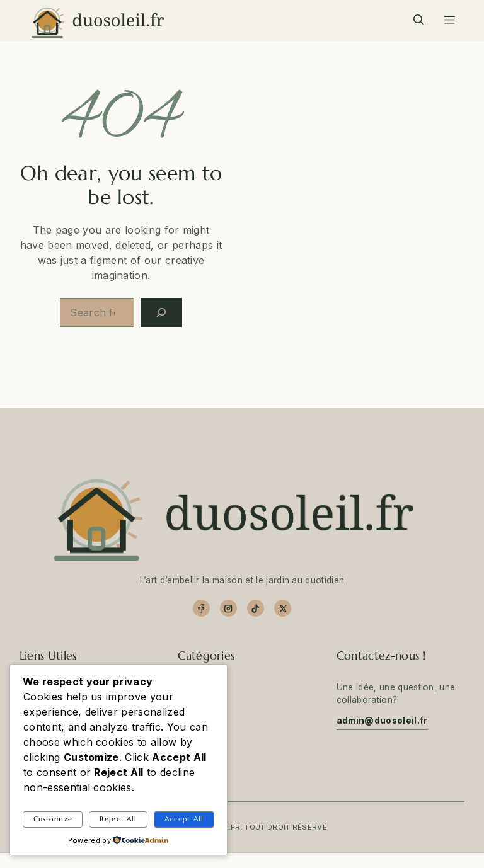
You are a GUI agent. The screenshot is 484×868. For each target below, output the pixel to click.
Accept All (184, 819)
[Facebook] (201, 608)
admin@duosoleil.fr (382, 721)
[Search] (161, 312)
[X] (283, 608)
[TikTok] (256, 608)
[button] (419, 20)
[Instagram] (228, 608)
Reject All (118, 819)
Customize (53, 819)
